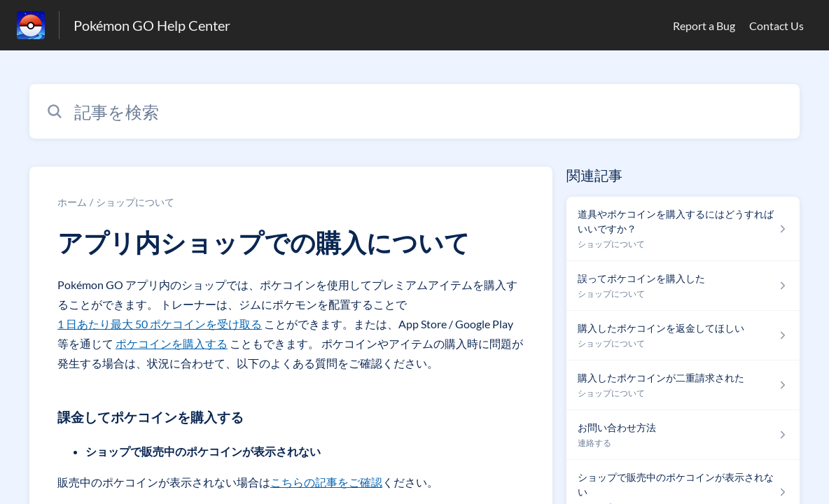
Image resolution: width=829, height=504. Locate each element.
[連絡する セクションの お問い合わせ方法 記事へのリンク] (683, 435)
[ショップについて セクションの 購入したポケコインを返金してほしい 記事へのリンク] (683, 336)
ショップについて (135, 202)
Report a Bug (704, 26)
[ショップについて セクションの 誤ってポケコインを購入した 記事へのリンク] (683, 286)
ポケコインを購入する (172, 343)
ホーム (72, 202)
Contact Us (776, 26)
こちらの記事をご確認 (326, 482)
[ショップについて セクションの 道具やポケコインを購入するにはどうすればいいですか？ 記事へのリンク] (683, 229)
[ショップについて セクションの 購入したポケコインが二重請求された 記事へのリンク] (683, 385)
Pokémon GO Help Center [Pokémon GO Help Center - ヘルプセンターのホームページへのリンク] (152, 25)
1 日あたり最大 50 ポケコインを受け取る (160, 324)
